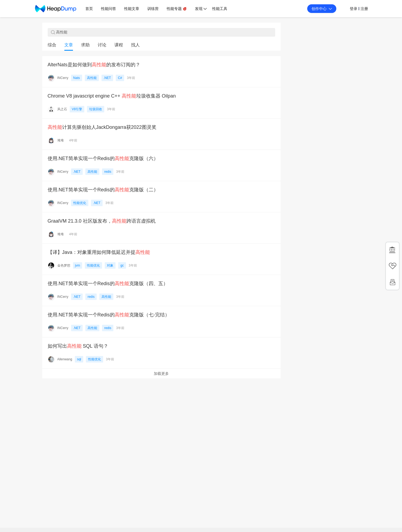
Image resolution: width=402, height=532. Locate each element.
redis (108, 172)
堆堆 (61, 140)
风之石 (62, 109)
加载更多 (161, 374)
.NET (107, 78)
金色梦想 (64, 265)
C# (120, 78)
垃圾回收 (96, 109)
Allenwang (65, 359)
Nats (77, 78)
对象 (110, 265)
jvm (78, 265)
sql (79, 359)
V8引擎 (77, 109)
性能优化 (80, 203)
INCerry (63, 78)
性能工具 (220, 9)
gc (122, 265)
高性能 (92, 78)
